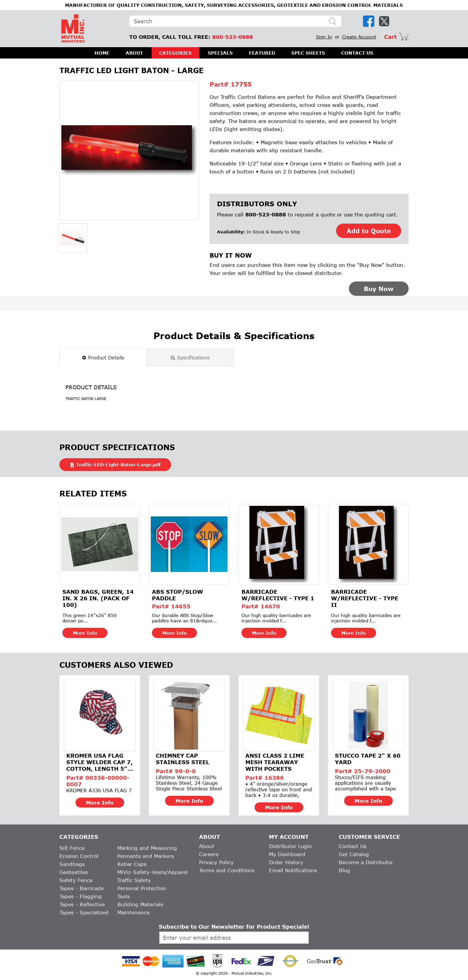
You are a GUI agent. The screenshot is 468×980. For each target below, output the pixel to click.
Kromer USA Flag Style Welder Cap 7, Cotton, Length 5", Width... (100, 762)
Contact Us (353, 846)
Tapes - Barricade (82, 888)
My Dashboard (287, 854)
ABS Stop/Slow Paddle (177, 595)
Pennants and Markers (146, 856)
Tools (124, 896)
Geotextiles (74, 872)
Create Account (359, 37)
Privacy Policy (216, 862)
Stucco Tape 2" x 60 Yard (368, 759)
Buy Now (379, 289)
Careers (209, 854)
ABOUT (134, 53)
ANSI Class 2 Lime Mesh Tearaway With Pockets (275, 762)
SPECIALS (220, 53)
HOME (102, 53)
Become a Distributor (366, 862)
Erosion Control (79, 856)
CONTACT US (357, 53)
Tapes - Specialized (84, 912)
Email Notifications (293, 870)
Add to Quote (369, 231)
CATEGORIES (175, 53)
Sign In (324, 37)
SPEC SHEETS (308, 53)
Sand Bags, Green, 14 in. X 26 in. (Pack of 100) (98, 598)
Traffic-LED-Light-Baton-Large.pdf (118, 464)
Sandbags (72, 864)
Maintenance (133, 912)
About (207, 846)
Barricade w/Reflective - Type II (365, 598)
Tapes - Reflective (82, 904)
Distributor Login (290, 846)
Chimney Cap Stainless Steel (183, 759)
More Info (85, 633)
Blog (344, 870)
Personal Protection (142, 888)
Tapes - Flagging (81, 896)
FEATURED (262, 53)
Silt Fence (72, 848)
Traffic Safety (134, 880)
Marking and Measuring (147, 848)
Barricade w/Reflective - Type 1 (278, 595)
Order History (286, 862)
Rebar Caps (132, 864)
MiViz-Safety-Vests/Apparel (153, 872)
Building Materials (140, 904)
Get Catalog (354, 854)
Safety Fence (76, 880)
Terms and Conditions (227, 870)
